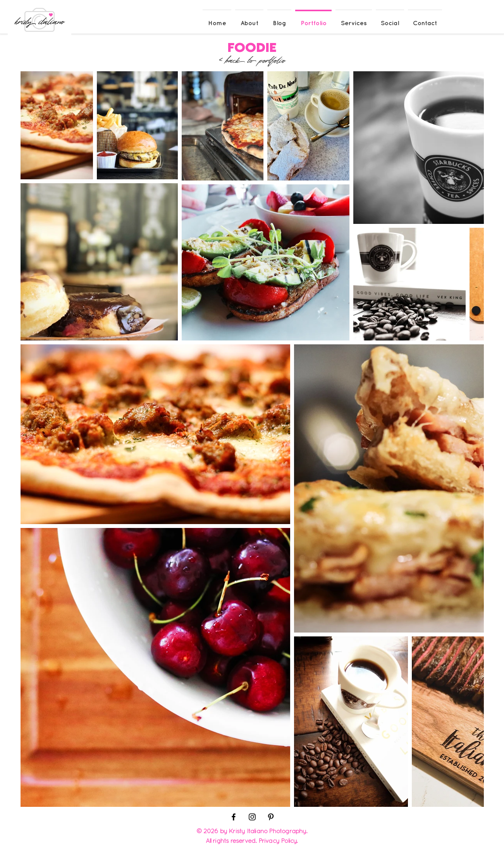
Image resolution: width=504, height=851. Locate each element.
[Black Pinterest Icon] (271, 817)
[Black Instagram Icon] (252, 817)
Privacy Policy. (278, 841)
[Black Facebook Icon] (234, 817)
